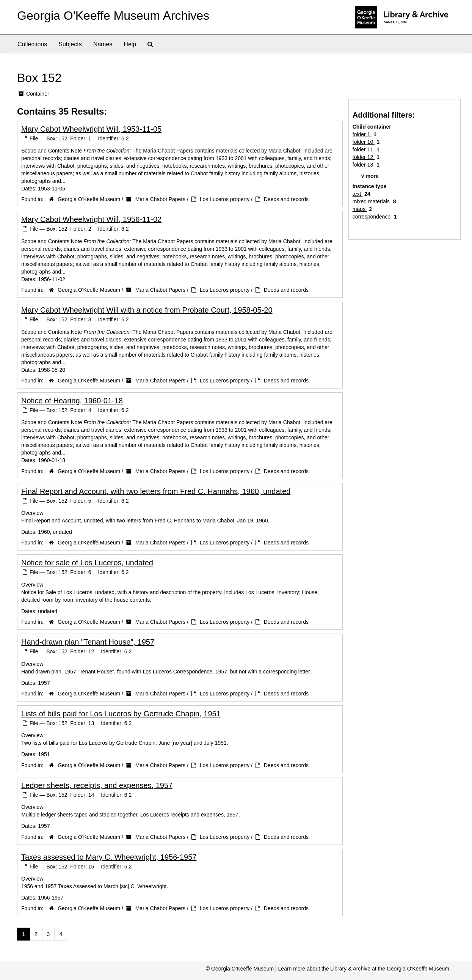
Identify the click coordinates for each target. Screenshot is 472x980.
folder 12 (364, 157)
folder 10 (364, 142)
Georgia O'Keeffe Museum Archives (113, 16)
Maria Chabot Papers (160, 199)
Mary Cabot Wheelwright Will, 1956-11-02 (91, 219)
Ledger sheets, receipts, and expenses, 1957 (97, 785)
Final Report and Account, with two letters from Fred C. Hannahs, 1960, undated (156, 491)
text (358, 194)
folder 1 (362, 134)
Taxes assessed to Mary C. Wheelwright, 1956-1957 (109, 857)
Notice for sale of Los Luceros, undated (87, 563)
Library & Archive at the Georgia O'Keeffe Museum (390, 969)
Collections (32, 44)
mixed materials (372, 201)
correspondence (372, 217)
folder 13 (364, 165)
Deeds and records (286, 199)
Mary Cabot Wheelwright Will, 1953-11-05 (91, 129)
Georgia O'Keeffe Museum (89, 199)
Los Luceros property (225, 199)
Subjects (70, 44)
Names (103, 44)
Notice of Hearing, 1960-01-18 (72, 401)
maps (360, 209)
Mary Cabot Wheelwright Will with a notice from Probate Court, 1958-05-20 (147, 310)
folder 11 (364, 149)
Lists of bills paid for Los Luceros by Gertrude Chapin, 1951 (121, 714)
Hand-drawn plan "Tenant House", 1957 (88, 642)
